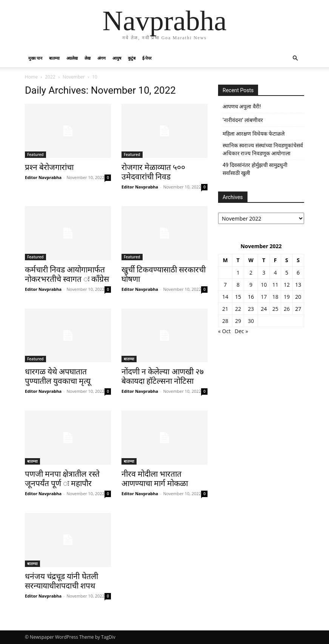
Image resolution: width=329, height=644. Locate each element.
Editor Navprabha (43, 177)
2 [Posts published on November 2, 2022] (251, 273)
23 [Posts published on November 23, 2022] (251, 309)
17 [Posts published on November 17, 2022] (264, 297)
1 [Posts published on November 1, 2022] (238, 273)
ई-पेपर (147, 58)
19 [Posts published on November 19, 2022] (287, 297)
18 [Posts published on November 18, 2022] (275, 297)
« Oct (224, 331)
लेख (88, 58)
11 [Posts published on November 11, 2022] (275, 285)
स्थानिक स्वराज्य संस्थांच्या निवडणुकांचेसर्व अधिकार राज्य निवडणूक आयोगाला (263, 149)
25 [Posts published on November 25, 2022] (275, 309)
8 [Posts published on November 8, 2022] (238, 285)
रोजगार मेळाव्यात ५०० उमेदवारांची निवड (153, 172)
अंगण (101, 58)
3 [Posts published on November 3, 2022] (264, 273)
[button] (295, 58)
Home (31, 77)
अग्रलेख (72, 58)
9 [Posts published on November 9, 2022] (251, 285)
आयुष (117, 58)
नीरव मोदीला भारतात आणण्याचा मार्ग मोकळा (155, 479)
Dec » (241, 331)
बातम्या (54, 58)
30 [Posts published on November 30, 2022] (251, 321)
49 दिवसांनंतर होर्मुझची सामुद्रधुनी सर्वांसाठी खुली (255, 169)
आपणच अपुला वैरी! (242, 107)
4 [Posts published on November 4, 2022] (275, 273)
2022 (50, 77)
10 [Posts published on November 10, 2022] (264, 285)
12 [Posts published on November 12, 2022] (287, 285)
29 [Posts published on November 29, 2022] (238, 321)
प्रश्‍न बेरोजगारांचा (49, 167)
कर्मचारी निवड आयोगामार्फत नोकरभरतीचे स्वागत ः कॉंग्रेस (67, 274)
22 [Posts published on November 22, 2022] (238, 309)
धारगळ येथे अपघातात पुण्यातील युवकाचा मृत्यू (58, 376)
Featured (35, 154)
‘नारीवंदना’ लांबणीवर (243, 120)
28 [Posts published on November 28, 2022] (225, 321)
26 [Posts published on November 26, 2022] (287, 309)
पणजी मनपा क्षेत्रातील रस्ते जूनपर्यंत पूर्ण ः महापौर (62, 479)
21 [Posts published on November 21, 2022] (225, 309)
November (74, 77)
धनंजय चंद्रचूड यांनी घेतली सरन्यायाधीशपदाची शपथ (61, 581)
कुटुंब (132, 58)
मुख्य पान (35, 58)
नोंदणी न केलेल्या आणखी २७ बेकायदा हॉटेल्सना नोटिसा (163, 376)
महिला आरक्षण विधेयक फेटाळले (254, 134)
